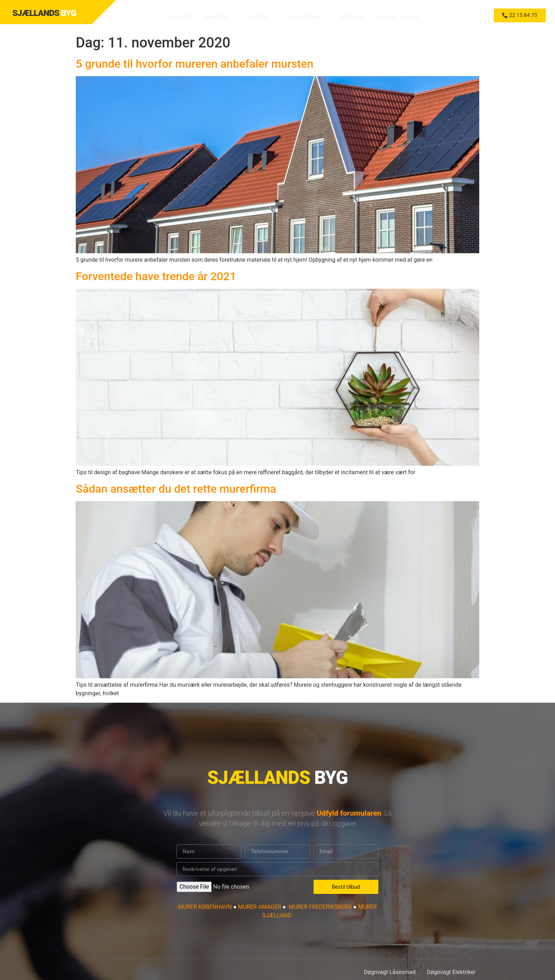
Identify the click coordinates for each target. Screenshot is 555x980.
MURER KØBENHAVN (205, 907)
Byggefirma (307, 17)
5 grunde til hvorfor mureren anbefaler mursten (194, 64)
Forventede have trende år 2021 (156, 276)
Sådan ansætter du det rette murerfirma (176, 489)
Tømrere (219, 17)
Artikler (351, 17)
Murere (261, 17)
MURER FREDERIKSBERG (320, 907)
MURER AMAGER (260, 907)
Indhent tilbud (397, 17)
